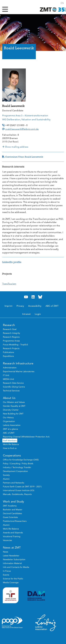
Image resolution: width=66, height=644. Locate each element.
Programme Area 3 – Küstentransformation (25, 115)
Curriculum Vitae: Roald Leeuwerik (23, 157)
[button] (62, 3)
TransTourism (9, 284)
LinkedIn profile (12, 262)
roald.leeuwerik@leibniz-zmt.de (22, 129)
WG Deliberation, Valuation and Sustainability (26, 119)
